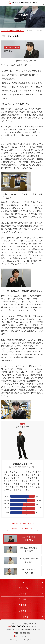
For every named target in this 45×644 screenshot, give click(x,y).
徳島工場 (22, 594)
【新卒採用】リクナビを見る (21, 524)
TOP (22, 582)
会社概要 (22, 599)
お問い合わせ (22, 617)
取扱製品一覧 (22, 588)
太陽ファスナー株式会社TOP (13, 31)
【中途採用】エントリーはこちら (21, 529)
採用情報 (22, 605)
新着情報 (22, 611)
